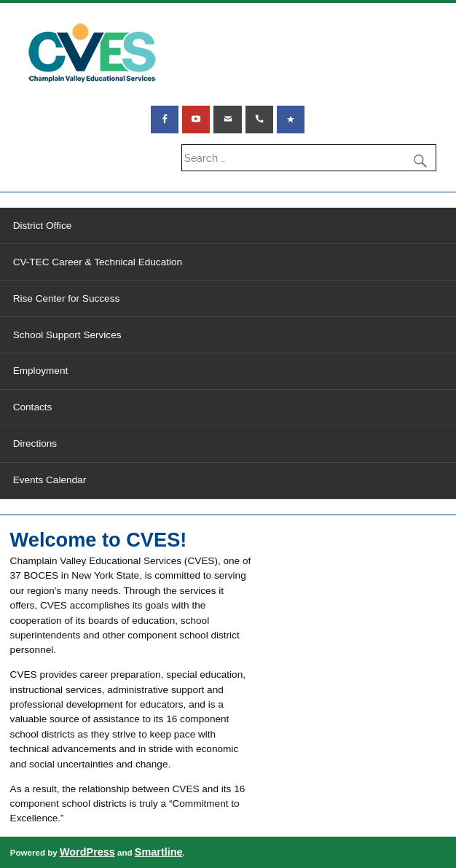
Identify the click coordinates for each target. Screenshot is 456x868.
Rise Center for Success (67, 298)
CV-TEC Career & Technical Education (98, 262)
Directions (35, 443)
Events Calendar (50, 480)
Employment (41, 371)
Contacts (33, 407)
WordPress (87, 852)
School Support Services (67, 335)
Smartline (159, 852)
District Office (43, 226)
